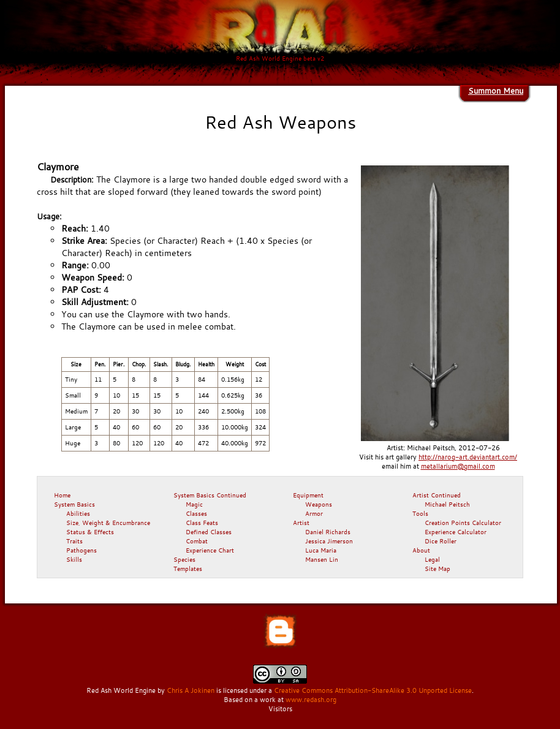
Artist (301, 523)
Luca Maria (321, 550)
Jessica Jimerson (329, 541)
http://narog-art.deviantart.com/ (468, 457)
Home (62, 495)
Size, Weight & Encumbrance (108, 523)
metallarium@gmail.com (458, 466)
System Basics (74, 504)
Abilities (78, 513)
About (421, 550)
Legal (432, 559)
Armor (314, 513)
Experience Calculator (456, 532)
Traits (74, 541)
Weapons (319, 504)
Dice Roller (441, 541)
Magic (194, 504)
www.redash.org (311, 700)
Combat (197, 541)
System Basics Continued (210, 495)
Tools (420, 513)
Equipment (308, 495)
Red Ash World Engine (121, 690)
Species (184, 559)
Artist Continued (437, 495)
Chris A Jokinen (191, 690)
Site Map (437, 568)
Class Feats (202, 523)
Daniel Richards (328, 532)
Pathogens (81, 550)
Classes (196, 513)
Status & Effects (90, 532)
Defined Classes (209, 532)
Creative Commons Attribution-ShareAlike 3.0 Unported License (373, 690)
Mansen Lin (322, 559)
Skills (74, 559)
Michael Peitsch (447, 504)
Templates (188, 568)
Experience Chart (210, 550)
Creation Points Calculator (463, 523)
